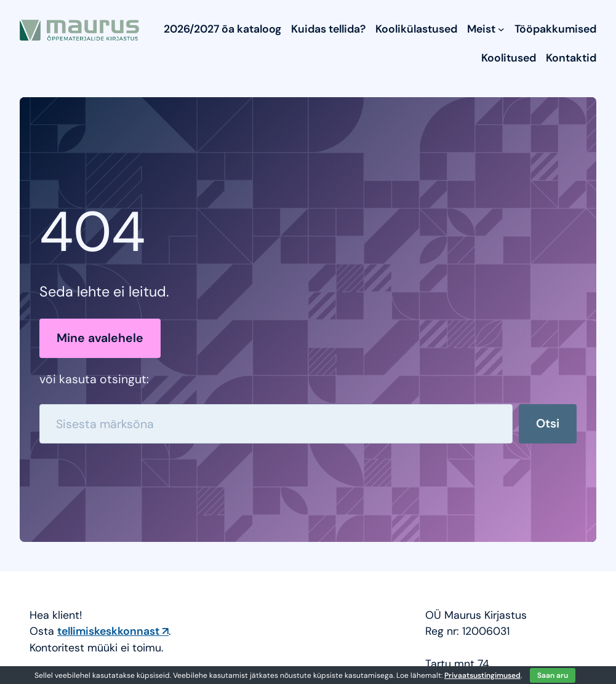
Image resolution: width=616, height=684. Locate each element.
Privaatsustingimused (482, 675)
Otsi (548, 424)
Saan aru (553, 675)
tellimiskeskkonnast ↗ (113, 631)
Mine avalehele (100, 338)
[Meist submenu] (501, 29)
